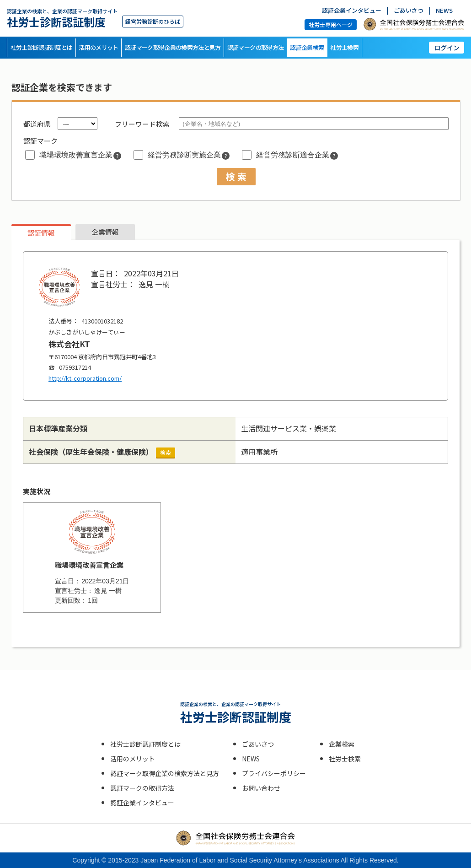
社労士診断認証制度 (62, 18)
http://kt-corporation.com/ (85, 378)
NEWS (444, 11)
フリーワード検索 (142, 124)
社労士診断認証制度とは (42, 47)
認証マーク (40, 141)
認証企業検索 (307, 47)
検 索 (236, 176)
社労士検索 (344, 47)
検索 (166, 452)
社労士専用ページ (331, 24)
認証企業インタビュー (352, 11)
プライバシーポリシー (274, 773)
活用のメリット (98, 47)
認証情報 (41, 233)
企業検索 (342, 744)
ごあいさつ (409, 11)
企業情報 (105, 232)
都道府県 (37, 124)
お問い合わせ (261, 788)
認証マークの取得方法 (256, 47)
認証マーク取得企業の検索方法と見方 (173, 47)
